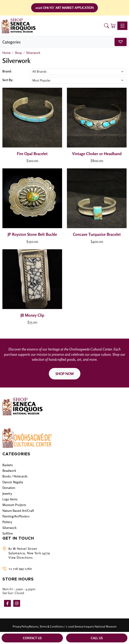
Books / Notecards (15, 476)
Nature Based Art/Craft (18, 511)
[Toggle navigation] (122, 26)
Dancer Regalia (13, 482)
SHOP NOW (65, 374)
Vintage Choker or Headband (97, 154)
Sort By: (8, 80)
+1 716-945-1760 (20, 569)
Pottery (7, 522)
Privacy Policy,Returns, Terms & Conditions (38, 626)
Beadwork (9, 471)
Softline (8, 533)
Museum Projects (14, 505)
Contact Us (32, 638)
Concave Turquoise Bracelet (97, 234)
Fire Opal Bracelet (32, 154)
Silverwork (9, 528)
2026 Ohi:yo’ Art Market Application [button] (64, 8)
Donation (9, 488)
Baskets (8, 465)
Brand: (7, 71)
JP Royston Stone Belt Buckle (32, 234)
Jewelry (7, 494)
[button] (107, 26)
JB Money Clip (32, 315)
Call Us (97, 638)
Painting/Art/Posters (16, 516)
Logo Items (10, 499)
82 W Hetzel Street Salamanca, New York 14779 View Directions (29, 553)
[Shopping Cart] (113, 26)
